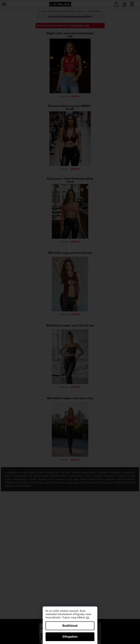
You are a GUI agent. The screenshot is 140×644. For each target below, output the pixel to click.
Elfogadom (70, 637)
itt (87, 618)
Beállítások (70, 626)
